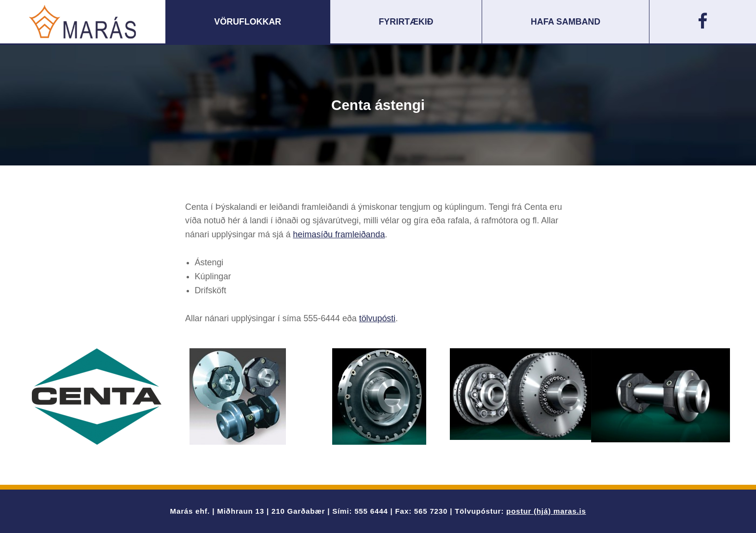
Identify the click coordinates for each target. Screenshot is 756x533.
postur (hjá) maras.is (546, 511)
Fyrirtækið (406, 22)
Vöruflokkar (248, 22)
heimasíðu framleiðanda (339, 234)
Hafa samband (566, 22)
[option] (97, 396)
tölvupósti (378, 318)
